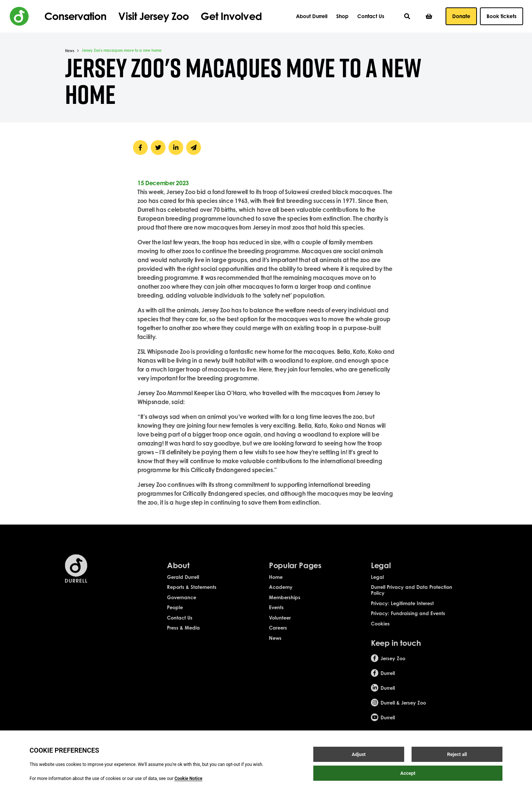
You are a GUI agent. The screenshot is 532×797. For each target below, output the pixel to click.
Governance (182, 603)
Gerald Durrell (183, 583)
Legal (377, 583)
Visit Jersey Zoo (154, 16)
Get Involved (231, 16)
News (70, 51)
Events (276, 613)
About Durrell (312, 16)
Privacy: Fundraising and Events (408, 619)
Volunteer (280, 623)
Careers (278, 634)
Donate (461, 16)
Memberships (285, 603)
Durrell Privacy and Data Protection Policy (412, 596)
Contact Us (371, 16)
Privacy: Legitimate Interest (402, 609)
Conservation (75, 16)
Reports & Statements (192, 593)
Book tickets (502, 16)
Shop (342, 16)
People (175, 613)
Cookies (380, 629)
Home (276, 583)
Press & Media (183, 634)
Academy (281, 593)
